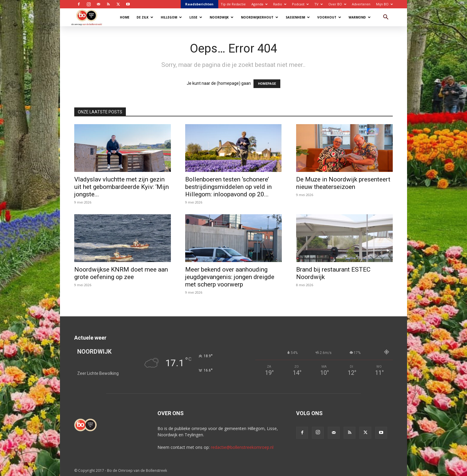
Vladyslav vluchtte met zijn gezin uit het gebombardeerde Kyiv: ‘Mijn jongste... (122, 187)
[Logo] (90, 17)
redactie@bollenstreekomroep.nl (242, 447)
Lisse (196, 17)
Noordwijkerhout (260, 17)
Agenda (259, 4)
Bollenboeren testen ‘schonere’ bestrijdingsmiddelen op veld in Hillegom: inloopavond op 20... (228, 187)
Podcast (300, 4)
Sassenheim (298, 17)
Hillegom (171, 17)
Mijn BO (384, 4)
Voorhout (329, 17)
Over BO (337, 4)
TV (318, 4)
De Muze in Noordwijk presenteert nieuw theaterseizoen (343, 183)
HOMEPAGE (267, 84)
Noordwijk (222, 17)
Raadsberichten (199, 4)
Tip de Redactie (233, 4)
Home (125, 17)
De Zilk (145, 17)
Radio (280, 4)
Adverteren (361, 4)
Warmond (360, 17)
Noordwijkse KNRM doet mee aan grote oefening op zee (121, 273)
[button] (386, 18)
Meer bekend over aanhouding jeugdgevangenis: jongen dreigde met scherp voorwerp (230, 277)
